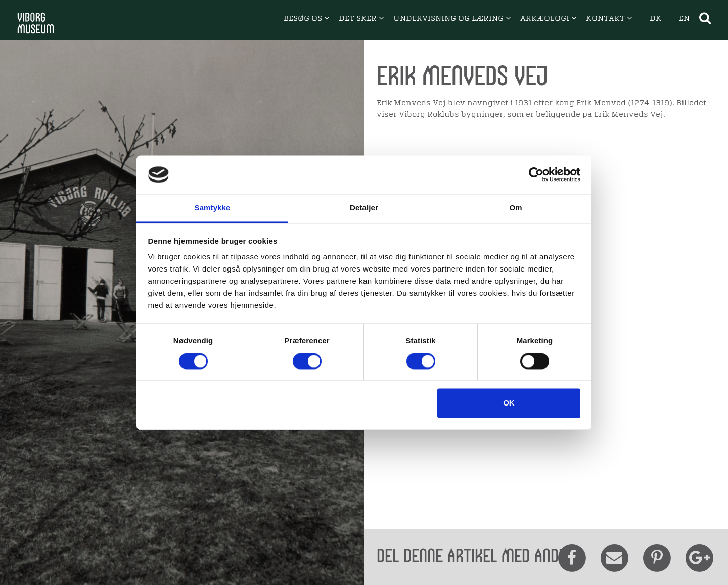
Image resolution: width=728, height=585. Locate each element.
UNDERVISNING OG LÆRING (452, 19)
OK (509, 403)
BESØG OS (306, 19)
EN (684, 19)
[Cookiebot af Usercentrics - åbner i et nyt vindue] (536, 174)
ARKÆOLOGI (548, 19)
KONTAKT (609, 19)
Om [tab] (515, 208)
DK (655, 19)
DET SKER (361, 19)
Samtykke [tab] (213, 208)
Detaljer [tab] (364, 208)
